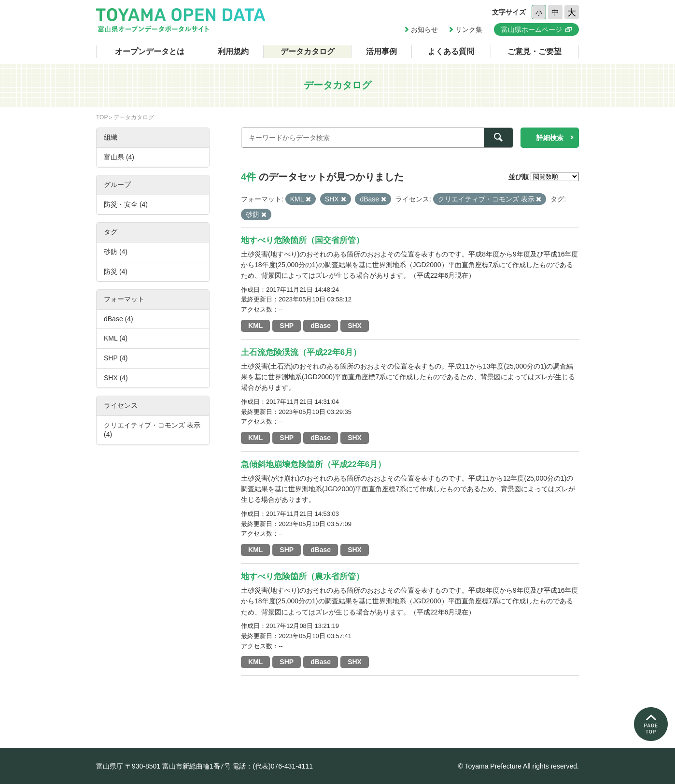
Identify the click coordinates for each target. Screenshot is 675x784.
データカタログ (308, 51)
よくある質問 (451, 51)
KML (255, 326)
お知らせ (424, 29)
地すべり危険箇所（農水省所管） (302, 577)
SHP (287, 326)
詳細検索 (550, 138)
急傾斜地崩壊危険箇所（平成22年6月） (313, 464)
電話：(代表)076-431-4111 (273, 766)
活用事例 (381, 51)
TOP (102, 117)
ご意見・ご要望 (534, 51)
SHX (355, 326)
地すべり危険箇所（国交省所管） (302, 240)
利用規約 (233, 51)
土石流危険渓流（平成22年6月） (301, 352)
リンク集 (469, 29)
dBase (321, 326)
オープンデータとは (150, 51)
